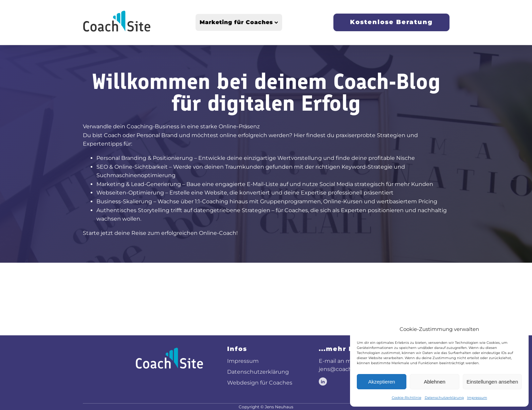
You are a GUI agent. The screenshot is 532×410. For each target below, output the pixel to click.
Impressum (477, 398)
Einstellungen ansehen (492, 382)
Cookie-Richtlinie (407, 398)
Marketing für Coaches (239, 22)
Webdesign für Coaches (260, 383)
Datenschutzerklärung (444, 398)
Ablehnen (434, 382)
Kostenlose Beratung (391, 22)
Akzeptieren (381, 382)
